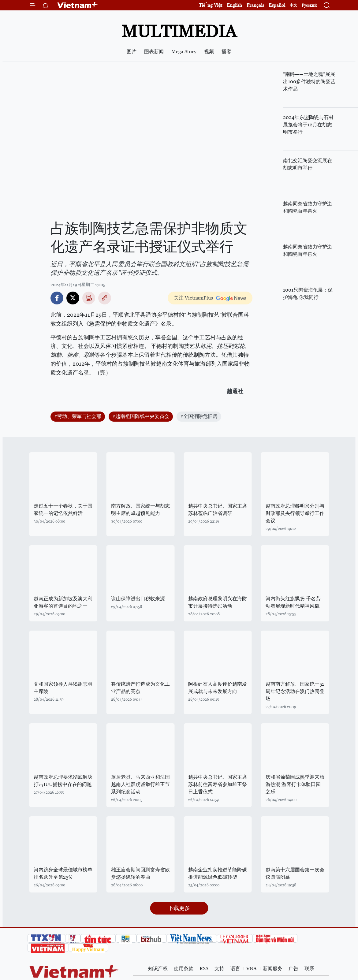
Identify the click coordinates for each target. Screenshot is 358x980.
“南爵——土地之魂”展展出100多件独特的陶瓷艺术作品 (309, 82)
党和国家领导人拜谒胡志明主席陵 (63, 688)
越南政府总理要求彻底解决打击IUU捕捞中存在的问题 (63, 781)
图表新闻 (154, 52)
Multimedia (179, 31)
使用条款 (184, 969)
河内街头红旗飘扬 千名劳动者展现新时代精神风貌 (293, 602)
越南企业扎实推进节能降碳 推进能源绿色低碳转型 (218, 873)
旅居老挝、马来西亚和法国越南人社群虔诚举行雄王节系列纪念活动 (140, 784)
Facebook (57, 298)
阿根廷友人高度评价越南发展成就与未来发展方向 (218, 688)
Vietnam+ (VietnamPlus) (78, 5)
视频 (209, 52)
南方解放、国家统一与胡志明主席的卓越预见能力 (140, 510)
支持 (219, 969)
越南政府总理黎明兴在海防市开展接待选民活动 (218, 602)
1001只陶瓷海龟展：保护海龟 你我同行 (308, 294)
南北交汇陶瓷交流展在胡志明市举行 (308, 164)
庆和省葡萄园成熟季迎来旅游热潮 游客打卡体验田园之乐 (295, 784)
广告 (293, 969)
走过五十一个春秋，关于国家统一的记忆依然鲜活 (63, 510)
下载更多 (179, 908)
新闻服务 (273, 969)
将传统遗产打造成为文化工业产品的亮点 (140, 688)
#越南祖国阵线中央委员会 (141, 416)
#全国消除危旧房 (199, 416)
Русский (309, 5)
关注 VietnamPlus (193, 298)
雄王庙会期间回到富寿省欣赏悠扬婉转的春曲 (140, 873)
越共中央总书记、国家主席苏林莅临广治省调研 (218, 510)
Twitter (73, 298)
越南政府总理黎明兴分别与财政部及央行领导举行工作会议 (295, 513)
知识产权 (158, 969)
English (234, 5)
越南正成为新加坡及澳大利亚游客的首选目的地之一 (63, 602)
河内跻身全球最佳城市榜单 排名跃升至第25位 (63, 873)
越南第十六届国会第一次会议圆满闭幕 (295, 873)
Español (277, 5)
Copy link (105, 298)
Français (255, 5)
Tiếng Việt (211, 5)
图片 (132, 52)
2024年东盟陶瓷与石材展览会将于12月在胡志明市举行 (308, 125)
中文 (293, 5)
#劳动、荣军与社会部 (78, 416)
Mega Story (184, 52)
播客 (226, 52)
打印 (89, 298)
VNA (252, 969)
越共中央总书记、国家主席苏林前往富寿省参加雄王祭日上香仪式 (218, 784)
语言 (235, 969)
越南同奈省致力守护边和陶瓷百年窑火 (308, 207)
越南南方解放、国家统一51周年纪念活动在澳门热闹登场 (295, 691)
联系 (309, 969)
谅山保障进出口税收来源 (138, 599)
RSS (204, 969)
